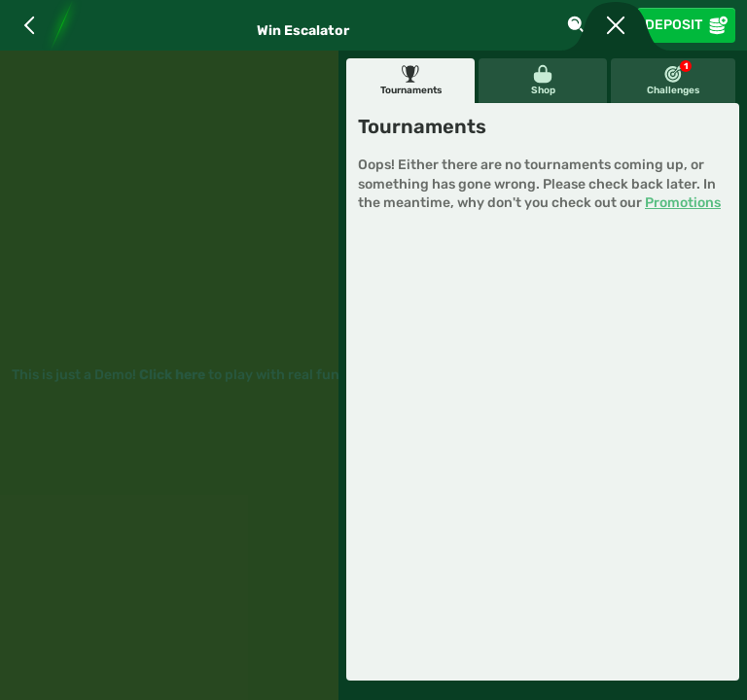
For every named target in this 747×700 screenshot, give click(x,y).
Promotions (683, 203)
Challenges (673, 79)
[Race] (616, 25)
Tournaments (411, 80)
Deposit (686, 25)
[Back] (29, 25)
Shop (543, 80)
